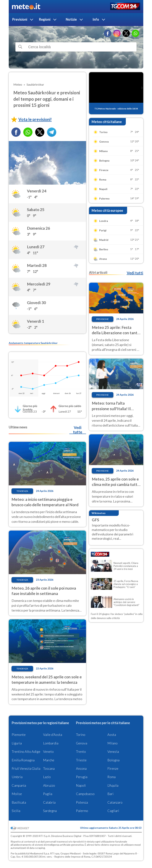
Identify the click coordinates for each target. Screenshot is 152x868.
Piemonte (19, 735)
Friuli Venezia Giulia (26, 768)
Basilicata (19, 802)
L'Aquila (113, 785)
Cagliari (113, 811)
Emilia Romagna (23, 760)
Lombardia (51, 743)
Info (96, 19)
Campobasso (85, 794)
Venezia (113, 751)
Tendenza (22, 491)
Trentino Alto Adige (26, 751)
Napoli (81, 785)
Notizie (71, 19)
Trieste (81, 760)
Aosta (112, 735)
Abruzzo (49, 785)
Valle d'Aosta (53, 735)
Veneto (48, 751)
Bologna (113, 760)
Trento (81, 751)
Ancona (81, 768)
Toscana (49, 768)
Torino (81, 735)
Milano (113, 743)
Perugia (82, 777)
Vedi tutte (78, 430)
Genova (82, 743)
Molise (17, 794)
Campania (19, 785)
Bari (110, 794)
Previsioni (20, 19)
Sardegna (50, 811)
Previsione (102, 319)
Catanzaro (115, 802)
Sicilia (16, 811)
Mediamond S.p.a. (40, 853)
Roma (111, 777)
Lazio (47, 777)
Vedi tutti (135, 273)
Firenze (113, 768)
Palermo (82, 811)
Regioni (45, 19)
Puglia (48, 794)
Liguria (17, 743)
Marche (49, 760)
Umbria (17, 777)
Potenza (82, 802)
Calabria (49, 802)
